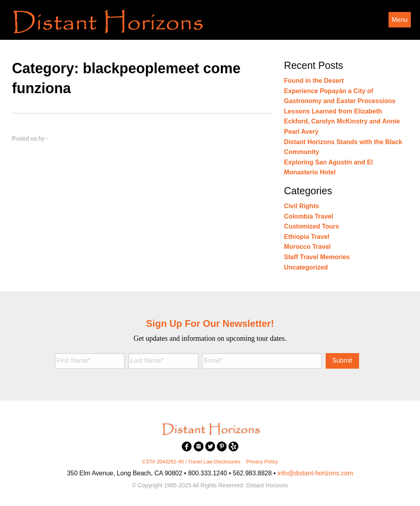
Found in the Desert (314, 81)
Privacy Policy (262, 462)
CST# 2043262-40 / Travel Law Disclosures (191, 462)
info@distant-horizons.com (315, 473)
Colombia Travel (309, 216)
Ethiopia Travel (307, 237)
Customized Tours (311, 226)
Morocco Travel (307, 247)
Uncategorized (306, 267)
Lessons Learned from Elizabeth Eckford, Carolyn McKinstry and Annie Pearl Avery (342, 121)
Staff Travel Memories (317, 257)
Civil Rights (301, 206)
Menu (400, 20)
